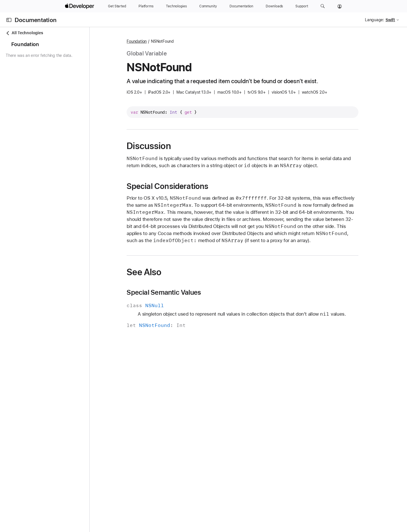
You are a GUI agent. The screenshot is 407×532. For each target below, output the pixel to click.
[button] (323, 6)
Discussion (171, 146)
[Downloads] (274, 6)
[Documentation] (241, 6)
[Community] (208, 6)
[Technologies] (176, 6)
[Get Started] (117, 6)
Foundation (159, 41)
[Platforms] (146, 6)
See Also (166, 272)
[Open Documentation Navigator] (9, 20)
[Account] (340, 6)
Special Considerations (190, 186)
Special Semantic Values (186, 292)
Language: (374, 20)
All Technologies (24, 33)
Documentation (36, 20)
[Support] (302, 6)
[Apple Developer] (80, 6)
